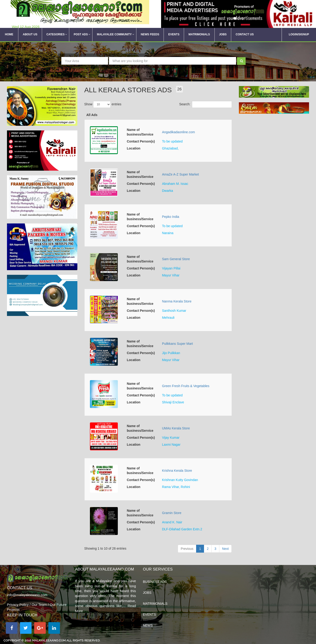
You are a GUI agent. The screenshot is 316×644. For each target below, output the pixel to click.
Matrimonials (199, 35)
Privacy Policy (18, 605)
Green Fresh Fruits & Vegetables (186, 386)
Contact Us (245, 35)
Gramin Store (172, 513)
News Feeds (150, 35)
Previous (187, 549)
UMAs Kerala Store (176, 428)
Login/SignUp (299, 35)
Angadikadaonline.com (178, 132)
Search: (205, 104)
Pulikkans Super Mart (177, 344)
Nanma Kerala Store (177, 301)
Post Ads (82, 35)
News (148, 625)
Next (225, 549)
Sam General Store (176, 259)
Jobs (223, 35)
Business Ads (155, 582)
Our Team (39, 605)
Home (9, 35)
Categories (57, 35)
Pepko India (171, 217)
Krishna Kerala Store (177, 471)
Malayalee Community (116, 35)
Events (174, 35)
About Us (30, 35)
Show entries (103, 104)
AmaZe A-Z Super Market (180, 174)
